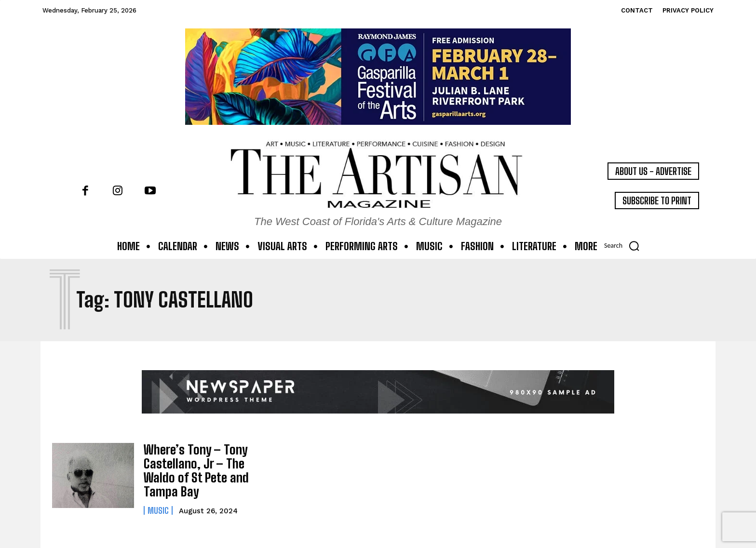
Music (158, 505)
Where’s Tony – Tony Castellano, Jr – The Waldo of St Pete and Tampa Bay (191, 468)
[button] (625, 246)
